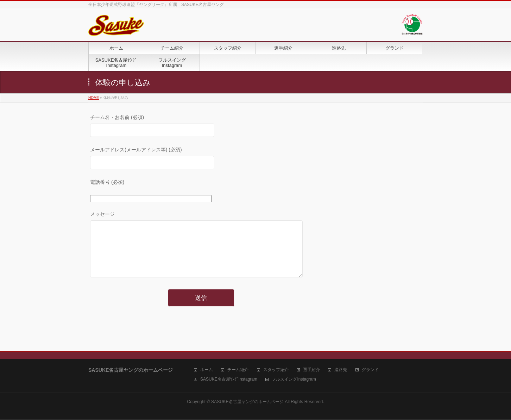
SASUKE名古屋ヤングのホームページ (247, 402)
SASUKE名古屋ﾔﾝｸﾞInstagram (229, 380)
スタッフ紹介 (276, 370)
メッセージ (201, 252)
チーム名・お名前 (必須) (201, 127)
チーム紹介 (238, 370)
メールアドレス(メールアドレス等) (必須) (201, 159)
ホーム (207, 370)
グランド (370, 370)
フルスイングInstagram (294, 380)
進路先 (341, 370)
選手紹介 (311, 370)
